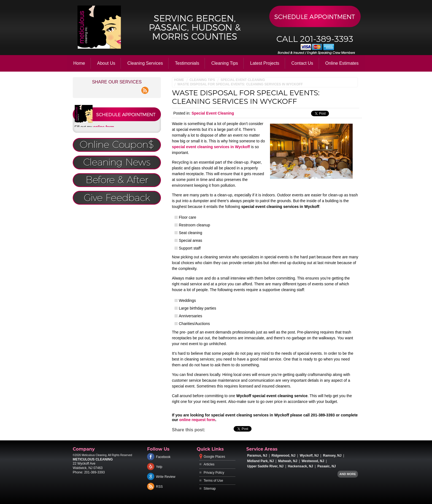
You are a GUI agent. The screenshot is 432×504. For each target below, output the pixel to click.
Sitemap (210, 489)
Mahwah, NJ (288, 461)
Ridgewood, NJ (284, 456)
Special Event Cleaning (243, 80)
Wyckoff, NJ (309, 456)
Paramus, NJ (257, 456)
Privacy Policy (214, 473)
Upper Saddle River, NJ (265, 466)
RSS (159, 487)
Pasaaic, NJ (327, 466)
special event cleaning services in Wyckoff (211, 147)
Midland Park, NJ (260, 461)
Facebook (163, 457)
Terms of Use (213, 481)
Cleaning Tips (225, 63)
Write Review (166, 477)
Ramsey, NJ (332, 456)
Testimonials (187, 63)
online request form (197, 420)
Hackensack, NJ (300, 466)
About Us (106, 63)
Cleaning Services (145, 63)
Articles (209, 464)
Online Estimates (342, 63)
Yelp (159, 467)
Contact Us (302, 63)
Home (79, 63)
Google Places (214, 457)
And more (348, 474)
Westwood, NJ (313, 461)
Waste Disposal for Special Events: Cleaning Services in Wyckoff (240, 84)
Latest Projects (265, 63)
